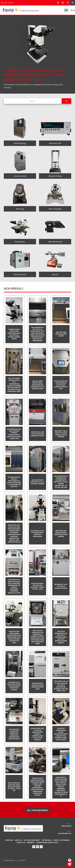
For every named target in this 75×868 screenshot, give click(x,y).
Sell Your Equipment (32, 840)
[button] (38, 810)
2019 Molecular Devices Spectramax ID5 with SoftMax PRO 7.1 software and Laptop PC (14, 482)
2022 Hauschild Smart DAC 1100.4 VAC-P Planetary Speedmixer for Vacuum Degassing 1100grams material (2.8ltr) (14, 586)
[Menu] (66, 10)
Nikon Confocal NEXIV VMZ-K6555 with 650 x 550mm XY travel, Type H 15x (14, 787)
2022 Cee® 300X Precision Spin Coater (61, 334)
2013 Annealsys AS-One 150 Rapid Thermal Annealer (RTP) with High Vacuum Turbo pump (14, 434)
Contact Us (21, 842)
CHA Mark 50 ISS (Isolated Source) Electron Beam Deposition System (14, 686)
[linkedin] (63, 3)
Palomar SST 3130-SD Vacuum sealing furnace (61, 586)
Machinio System (9, 860)
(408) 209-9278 (9, 3)
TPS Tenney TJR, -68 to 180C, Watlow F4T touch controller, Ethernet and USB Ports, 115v (61, 686)
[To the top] (70, 860)
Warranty (31, 842)
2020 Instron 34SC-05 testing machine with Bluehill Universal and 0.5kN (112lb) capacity (37, 734)
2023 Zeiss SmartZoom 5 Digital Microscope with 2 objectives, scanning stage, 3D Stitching (61, 734)
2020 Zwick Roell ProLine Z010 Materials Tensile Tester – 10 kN (37, 586)
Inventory (9, 840)
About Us (19, 840)
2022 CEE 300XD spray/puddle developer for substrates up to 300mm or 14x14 (38, 385)
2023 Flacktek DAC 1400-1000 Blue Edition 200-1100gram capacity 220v (61, 385)
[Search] (33, 101)
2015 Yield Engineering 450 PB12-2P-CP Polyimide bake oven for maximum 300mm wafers (61, 637)
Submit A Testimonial (62, 840)
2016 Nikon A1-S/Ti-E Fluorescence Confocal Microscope (38, 534)
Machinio (23, 860)
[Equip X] (23, 828)
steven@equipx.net (65, 833)
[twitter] (68, 3)
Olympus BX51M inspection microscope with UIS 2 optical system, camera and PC (14, 334)
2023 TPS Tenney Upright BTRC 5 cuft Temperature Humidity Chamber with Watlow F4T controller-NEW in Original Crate (14, 385)
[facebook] (58, 3)
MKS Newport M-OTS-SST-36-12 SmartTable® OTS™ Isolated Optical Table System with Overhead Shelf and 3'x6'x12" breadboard (37, 334)
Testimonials (47, 840)
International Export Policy (47, 842)
